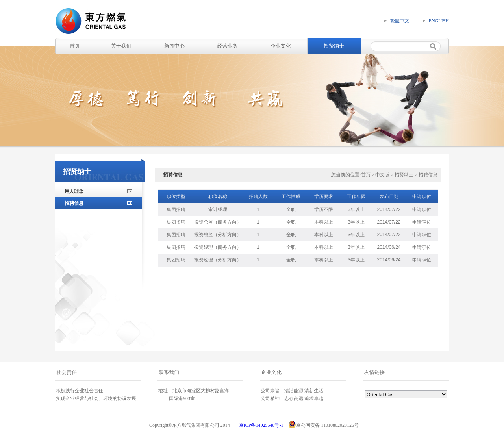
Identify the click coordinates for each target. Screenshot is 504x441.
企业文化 (281, 46)
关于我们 (121, 46)
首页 (75, 46)
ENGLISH (439, 21)
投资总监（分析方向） (218, 235)
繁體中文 (400, 21)
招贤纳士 (334, 46)
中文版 (382, 175)
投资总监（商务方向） (218, 222)
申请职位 (422, 209)
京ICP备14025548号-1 (261, 425)
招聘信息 (74, 203)
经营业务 (228, 46)
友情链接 (374, 372)
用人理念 (74, 191)
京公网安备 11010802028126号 (323, 424)
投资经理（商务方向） (218, 247)
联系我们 (169, 372)
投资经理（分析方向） (218, 260)
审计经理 (218, 209)
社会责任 (67, 372)
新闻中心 (174, 46)
